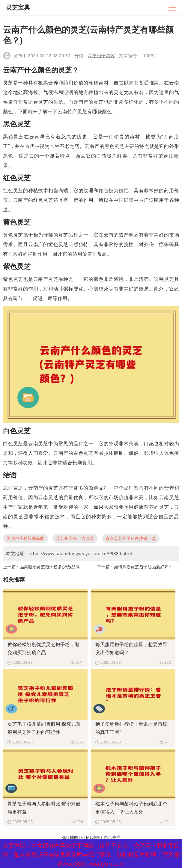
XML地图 (70, 837)
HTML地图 (91, 837)
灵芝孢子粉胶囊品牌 (25, 538)
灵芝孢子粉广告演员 (75, 538)
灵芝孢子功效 (101, 55)
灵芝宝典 (18, 7)
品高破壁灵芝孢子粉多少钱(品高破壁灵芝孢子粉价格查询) (73, 567)
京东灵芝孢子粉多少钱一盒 (131, 538)
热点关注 (112, 837)
